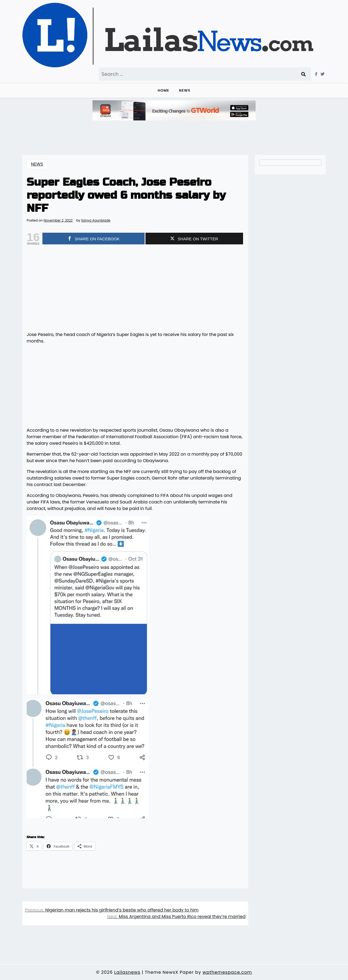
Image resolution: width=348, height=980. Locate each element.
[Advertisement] (135, 289)
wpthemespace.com (227, 972)
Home (163, 90)
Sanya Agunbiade (96, 220)
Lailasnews (127, 972)
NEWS (185, 90)
